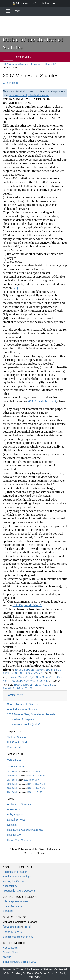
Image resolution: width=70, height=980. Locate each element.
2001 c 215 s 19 (35, 792)
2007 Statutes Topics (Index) (24, 725)
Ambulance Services (19, 804)
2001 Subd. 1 (13, 792)
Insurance (36, 64)
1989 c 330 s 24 (24, 685)
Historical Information (15, 872)
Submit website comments (18, 937)
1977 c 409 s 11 (13, 673)
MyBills (7, 957)
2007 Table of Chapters (21, 719)
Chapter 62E (51, 64)
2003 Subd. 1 (13, 788)
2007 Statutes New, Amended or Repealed (32, 714)
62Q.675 (18, 288)
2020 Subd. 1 (13, 776)
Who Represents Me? (15, 901)
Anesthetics (14, 809)
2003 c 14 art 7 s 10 (37, 788)
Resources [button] (15, 695)
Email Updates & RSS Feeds (20, 962)
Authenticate (10, 83)
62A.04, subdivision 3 (42, 401)
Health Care (14, 835)
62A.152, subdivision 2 (27, 605)
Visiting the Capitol (14, 881)
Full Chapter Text (17, 742)
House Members (12, 906)
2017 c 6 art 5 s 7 (31, 780)
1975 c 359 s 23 (25, 670)
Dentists (12, 825)
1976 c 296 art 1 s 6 (49, 670)
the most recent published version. (29, 95)
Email (28, 927)
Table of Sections (17, 737)
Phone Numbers (12, 932)
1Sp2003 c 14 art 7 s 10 (18, 688)
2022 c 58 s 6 (34, 772)
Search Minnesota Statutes (23, 704)
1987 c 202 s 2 (18, 681)
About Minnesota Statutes (22, 709)
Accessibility (10, 886)
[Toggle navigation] (8, 11)
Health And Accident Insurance (25, 830)
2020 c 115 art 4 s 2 (37, 776)
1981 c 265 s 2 (17, 677)
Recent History (15, 767)
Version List (14, 747)
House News (10, 948)
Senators (8, 911)
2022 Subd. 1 (13, 772)
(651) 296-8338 (12, 927)
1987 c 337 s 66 (39, 681)
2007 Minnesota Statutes (15, 64)
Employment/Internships (17, 877)
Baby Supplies (15, 815)
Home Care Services (19, 840)
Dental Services (16, 820)
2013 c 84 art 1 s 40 (37, 784)
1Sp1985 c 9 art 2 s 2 (42, 677)
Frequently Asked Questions (19, 891)
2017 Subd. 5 (13, 780)
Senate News (11, 952)
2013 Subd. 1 (13, 784)
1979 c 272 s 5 (33, 673)
